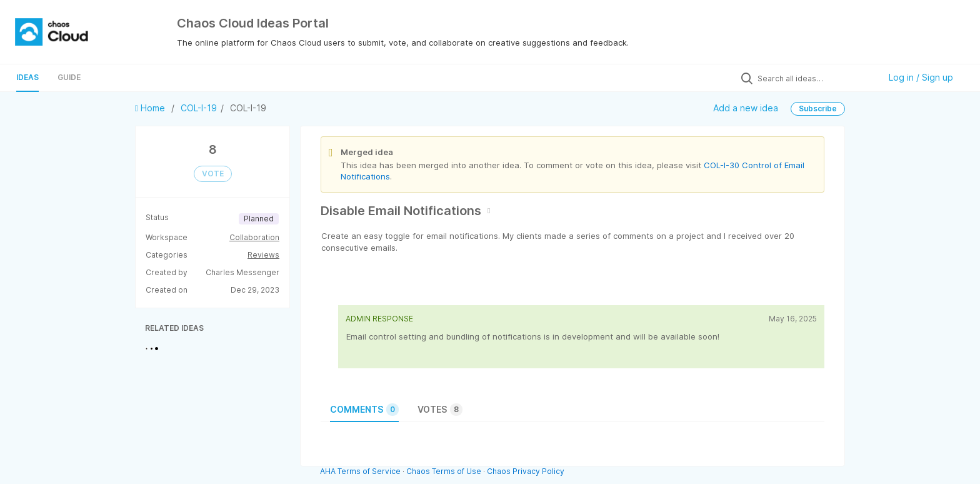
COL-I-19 (199, 108)
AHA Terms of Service (361, 471)
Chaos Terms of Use (444, 471)
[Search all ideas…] (816, 78)
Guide (69, 77)
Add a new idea (746, 108)
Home (151, 108)
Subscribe (818, 108)
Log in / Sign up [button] (921, 77)
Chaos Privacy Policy (526, 471)
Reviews (263, 255)
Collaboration (254, 237)
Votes (440, 410)
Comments (364, 410)
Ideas (27, 77)
